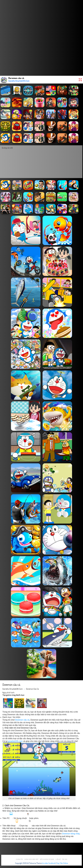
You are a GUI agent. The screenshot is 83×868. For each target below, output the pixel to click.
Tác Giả (65, 859)
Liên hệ (58, 859)
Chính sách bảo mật (31, 859)
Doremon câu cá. (33, 689)
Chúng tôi (19, 859)
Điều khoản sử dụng (47, 859)
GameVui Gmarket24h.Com (13, 689)
